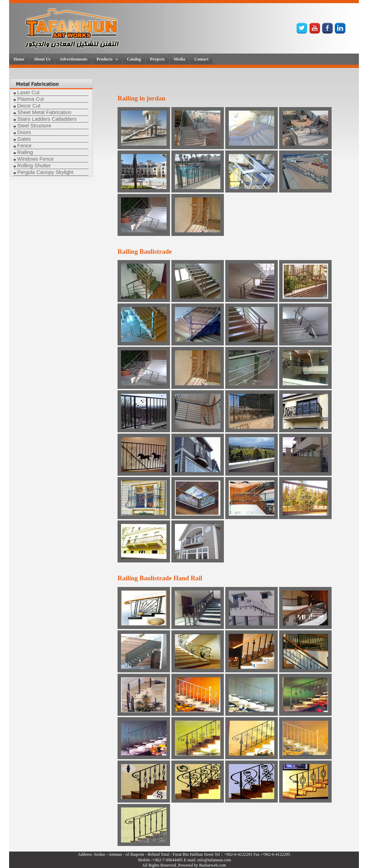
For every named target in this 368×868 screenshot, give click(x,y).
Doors (24, 132)
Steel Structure (34, 126)
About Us (42, 59)
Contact (201, 59)
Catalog (134, 59)
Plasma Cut (30, 99)
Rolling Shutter (34, 166)
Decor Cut (29, 106)
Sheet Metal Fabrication (44, 112)
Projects (157, 59)
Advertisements (73, 59)
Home (19, 59)
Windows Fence (35, 159)
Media (180, 59)
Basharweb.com (213, 865)
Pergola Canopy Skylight (45, 172)
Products (105, 60)
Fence (24, 146)
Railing (25, 152)
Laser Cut (28, 92)
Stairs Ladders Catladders (47, 119)
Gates (24, 139)
